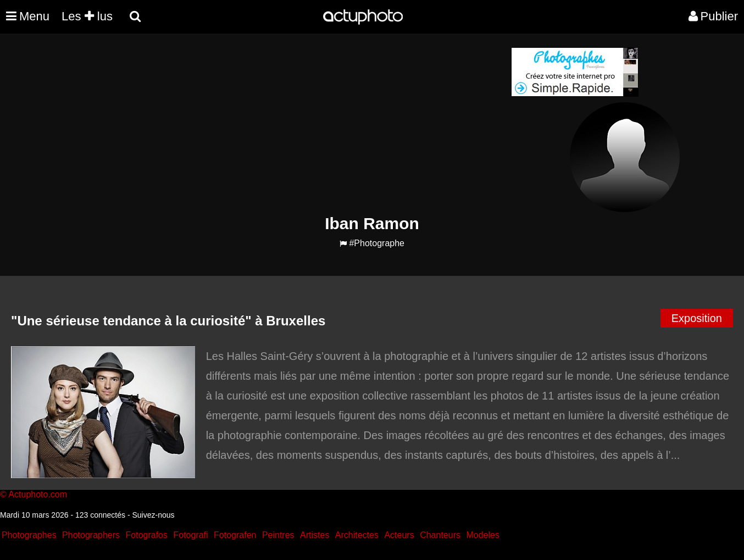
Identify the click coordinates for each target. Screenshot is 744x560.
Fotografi (190, 535)
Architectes (357, 535)
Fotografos (147, 535)
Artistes (315, 535)
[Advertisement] (306, 124)
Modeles (482, 535)
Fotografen (235, 535)
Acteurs (399, 535)
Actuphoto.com (38, 494)
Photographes (29, 535)
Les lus (87, 16)
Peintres (278, 535)
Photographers (91, 535)
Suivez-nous (153, 515)
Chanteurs (440, 535)
